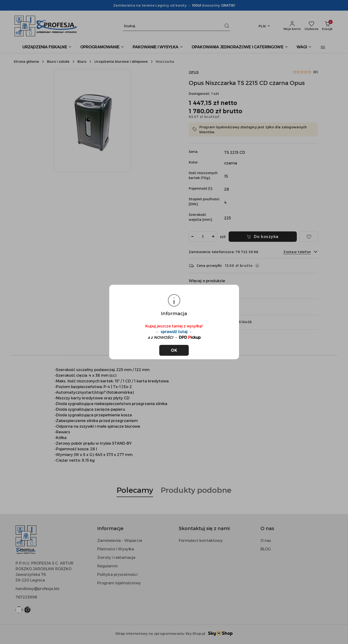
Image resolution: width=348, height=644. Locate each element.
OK (174, 350)
